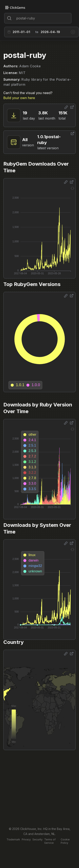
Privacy (26, 839)
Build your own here (19, 98)
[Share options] (66, 107)
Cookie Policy (65, 841)
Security (37, 839)
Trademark (13, 839)
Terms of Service (50, 841)
